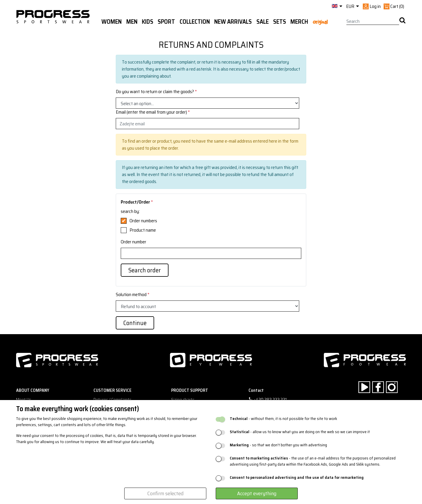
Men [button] (132, 22)
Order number (133, 242)
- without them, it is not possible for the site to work (283, 419)
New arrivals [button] (233, 22)
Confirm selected (165, 493)
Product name (143, 230)
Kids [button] (148, 22)
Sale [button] (263, 22)
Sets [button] (280, 22)
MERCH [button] (299, 22)
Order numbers (143, 221)
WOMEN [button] (112, 22)
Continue (135, 323)
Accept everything (257, 493)
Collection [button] (195, 22)
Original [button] (320, 22)
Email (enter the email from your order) (153, 112)
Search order (145, 270)
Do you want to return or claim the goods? (156, 92)
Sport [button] (166, 22)
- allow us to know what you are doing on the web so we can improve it (300, 432)
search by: (130, 211)
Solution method (133, 295)
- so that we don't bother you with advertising (278, 445)
